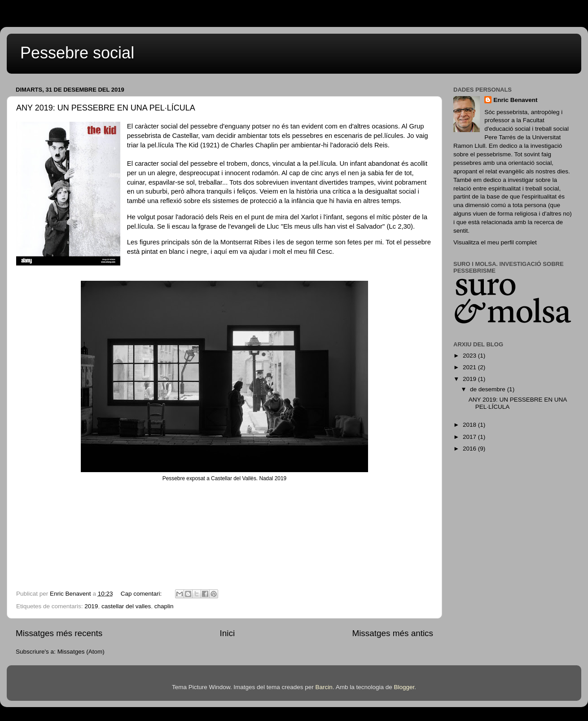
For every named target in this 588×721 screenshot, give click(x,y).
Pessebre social (77, 53)
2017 (470, 437)
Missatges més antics (393, 633)
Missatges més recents (59, 633)
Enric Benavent (515, 100)
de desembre (489, 389)
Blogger (404, 687)
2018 (470, 425)
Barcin (324, 687)
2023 (470, 356)
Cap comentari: (142, 594)
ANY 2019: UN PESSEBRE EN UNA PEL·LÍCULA (106, 108)
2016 (470, 449)
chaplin (164, 606)
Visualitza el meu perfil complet (495, 242)
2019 (91, 606)
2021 (470, 367)
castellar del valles (126, 606)
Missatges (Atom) (81, 652)
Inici (228, 633)
